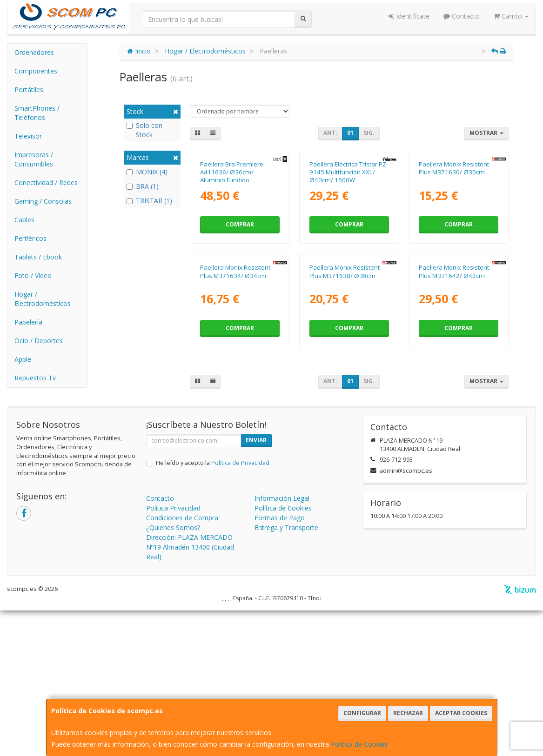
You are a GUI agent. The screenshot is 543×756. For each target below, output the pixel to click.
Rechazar (408, 713)
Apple (23, 359)
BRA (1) (143, 186)
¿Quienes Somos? (173, 673)
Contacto (462, 16)
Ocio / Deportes (39, 341)
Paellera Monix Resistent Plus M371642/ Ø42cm (454, 423)
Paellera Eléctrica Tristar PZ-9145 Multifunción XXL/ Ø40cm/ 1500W (349, 248)
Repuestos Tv (35, 378)
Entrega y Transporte (286, 673)
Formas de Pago (280, 663)
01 (350, 133)
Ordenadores (34, 52)
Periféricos (30, 238)
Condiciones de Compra (182, 663)
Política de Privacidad (240, 608)
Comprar (240, 300)
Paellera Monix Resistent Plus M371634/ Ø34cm (235, 423)
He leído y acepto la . (213, 608)
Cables (24, 220)
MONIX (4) (147, 172)
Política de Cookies (359, 744)
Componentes (36, 71)
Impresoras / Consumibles (34, 159)
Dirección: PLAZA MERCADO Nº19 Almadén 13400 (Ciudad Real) (190, 693)
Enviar (256, 586)
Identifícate (409, 16)
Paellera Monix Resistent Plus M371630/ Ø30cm (454, 244)
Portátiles (29, 90)
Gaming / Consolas (43, 201)
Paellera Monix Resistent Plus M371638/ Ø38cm (345, 423)
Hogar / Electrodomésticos (43, 299)
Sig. (369, 133)
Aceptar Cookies (461, 713)
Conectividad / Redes (46, 182)
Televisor (28, 136)
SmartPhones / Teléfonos (37, 113)
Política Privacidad (173, 653)
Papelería (28, 322)
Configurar (362, 713)
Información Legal (282, 644)
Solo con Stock (144, 130)
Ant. (330, 133)
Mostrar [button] (486, 133)
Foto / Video (33, 275)
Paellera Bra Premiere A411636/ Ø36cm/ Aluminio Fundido (232, 248)
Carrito (511, 16)
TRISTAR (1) (149, 201)
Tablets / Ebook (38, 257)
